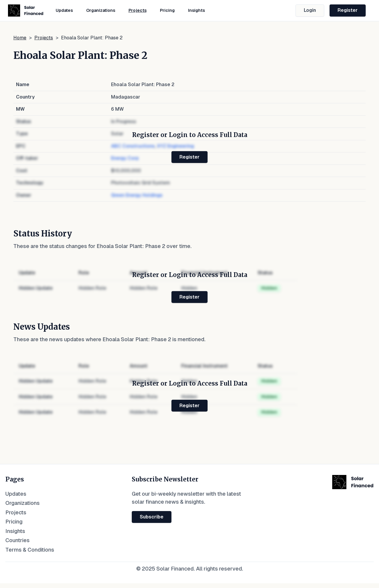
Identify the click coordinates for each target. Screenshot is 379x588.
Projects (138, 10)
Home (20, 38)
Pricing (167, 10)
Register (348, 10)
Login (310, 10)
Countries (17, 540)
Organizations (101, 10)
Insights (196, 10)
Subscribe (152, 517)
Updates (64, 10)
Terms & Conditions (30, 550)
